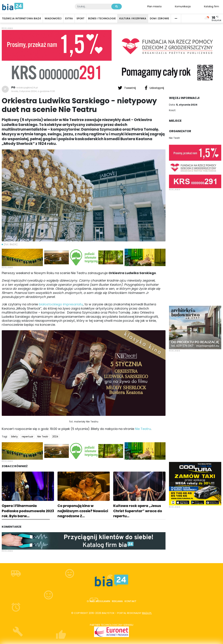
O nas (91, 601)
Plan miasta (154, 6)
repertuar (28, 437)
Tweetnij (127, 88)
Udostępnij (154, 88)
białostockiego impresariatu (61, 304)
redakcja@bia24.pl (27, 88)
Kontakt (130, 601)
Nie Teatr (43, 437)
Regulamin (103, 601)
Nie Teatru (143, 429)
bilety (14, 437)
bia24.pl (147, 613)
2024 (55, 437)
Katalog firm (212, 6)
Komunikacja (183, 6)
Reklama (117, 601)
